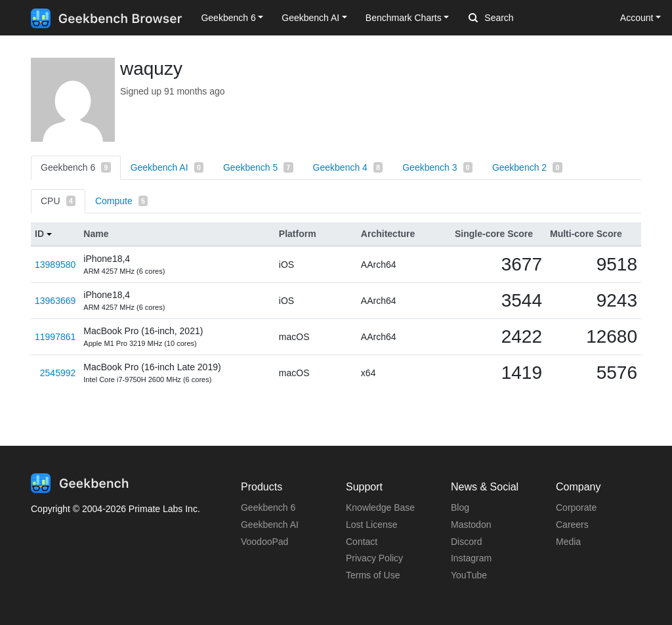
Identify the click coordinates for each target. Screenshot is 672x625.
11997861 (55, 337)
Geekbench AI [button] (310, 18)
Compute (121, 201)
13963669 (55, 301)
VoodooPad (264, 542)
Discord (466, 542)
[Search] (537, 18)
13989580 (55, 265)
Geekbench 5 (258, 167)
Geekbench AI (167, 167)
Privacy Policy (374, 558)
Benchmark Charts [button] (404, 18)
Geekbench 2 (527, 167)
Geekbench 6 (76, 167)
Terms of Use (373, 575)
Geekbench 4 (348, 167)
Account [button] (637, 18)
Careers (572, 525)
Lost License (372, 525)
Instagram (471, 558)
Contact (362, 542)
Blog (460, 507)
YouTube (469, 575)
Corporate (576, 507)
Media (568, 542)
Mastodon (471, 525)
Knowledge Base (380, 507)
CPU (58, 201)
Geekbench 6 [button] (228, 18)
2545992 (58, 373)
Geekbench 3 (437, 167)
